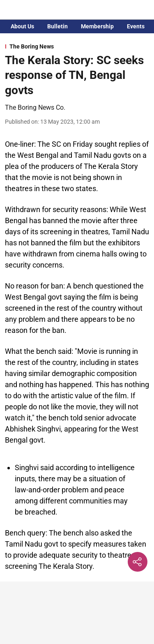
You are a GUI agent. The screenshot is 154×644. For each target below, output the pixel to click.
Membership (97, 26)
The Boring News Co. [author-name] (35, 107)
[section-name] (77, 46)
